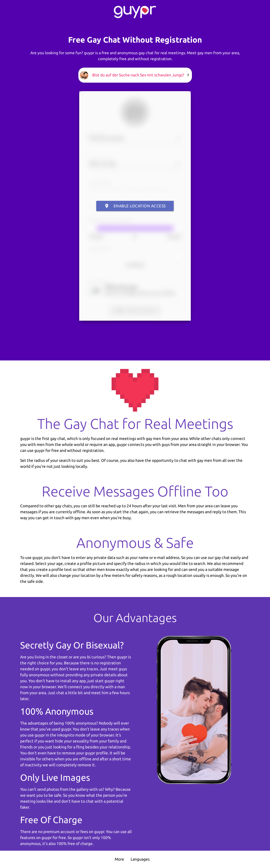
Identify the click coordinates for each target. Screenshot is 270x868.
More (119, 859)
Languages (140, 859)
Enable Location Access (135, 206)
